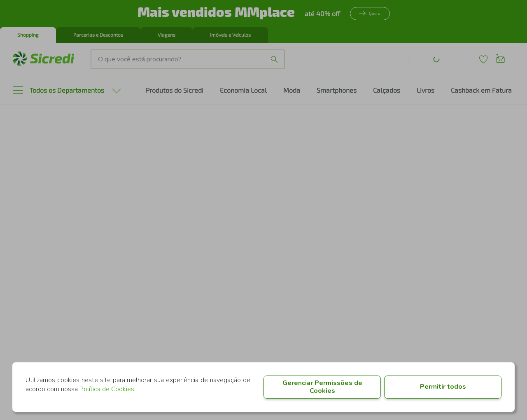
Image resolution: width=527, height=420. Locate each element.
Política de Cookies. (107, 389)
